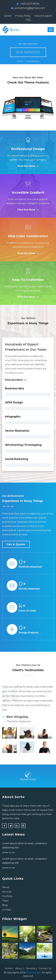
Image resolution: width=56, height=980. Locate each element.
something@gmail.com (30, 8)
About (6, 887)
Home (20, 61)
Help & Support (43, 16)
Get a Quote (16, 544)
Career (8, 16)
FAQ (28, 20)
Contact (7, 910)
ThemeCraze (33, 973)
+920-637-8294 (30, 4)
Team (5, 901)
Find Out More (28, 166)
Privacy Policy (23, 16)
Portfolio (7, 896)
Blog (5, 905)
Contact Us (45, 968)
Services (7, 892)
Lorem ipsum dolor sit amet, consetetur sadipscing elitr (25, 845)
